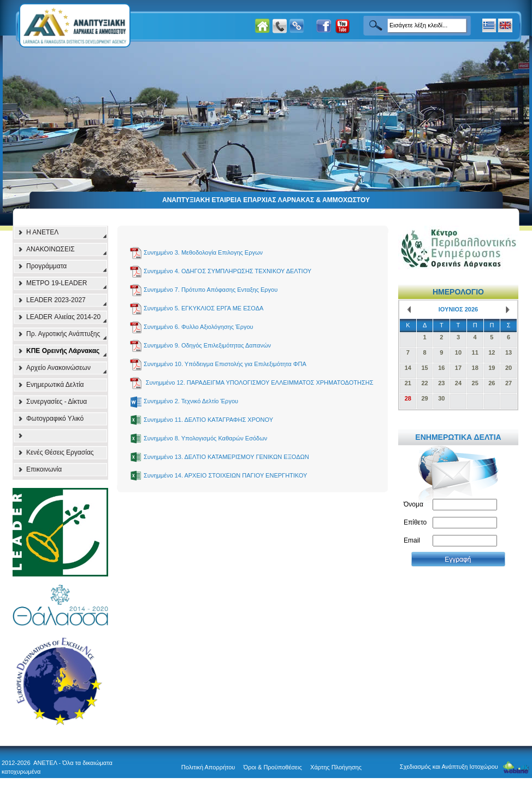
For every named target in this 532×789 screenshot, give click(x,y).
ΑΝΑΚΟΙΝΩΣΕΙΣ (51, 249)
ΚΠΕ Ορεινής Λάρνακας (63, 351)
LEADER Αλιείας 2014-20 (63, 317)
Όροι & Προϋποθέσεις (273, 767)
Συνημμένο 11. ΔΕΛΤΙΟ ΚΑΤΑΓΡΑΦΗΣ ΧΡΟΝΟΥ (208, 420)
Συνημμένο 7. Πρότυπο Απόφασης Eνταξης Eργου (211, 290)
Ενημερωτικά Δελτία (55, 385)
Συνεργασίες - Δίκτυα (57, 402)
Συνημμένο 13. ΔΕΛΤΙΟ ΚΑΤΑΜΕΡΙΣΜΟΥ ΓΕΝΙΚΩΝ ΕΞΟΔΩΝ (226, 457)
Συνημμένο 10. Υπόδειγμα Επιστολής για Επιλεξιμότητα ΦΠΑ (225, 364)
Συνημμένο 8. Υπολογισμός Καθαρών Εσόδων (205, 438)
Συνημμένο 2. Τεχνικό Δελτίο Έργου (191, 401)
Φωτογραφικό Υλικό (55, 419)
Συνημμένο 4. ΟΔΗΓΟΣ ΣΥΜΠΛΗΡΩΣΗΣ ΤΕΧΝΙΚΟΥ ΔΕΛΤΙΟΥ (227, 271)
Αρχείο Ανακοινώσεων (58, 368)
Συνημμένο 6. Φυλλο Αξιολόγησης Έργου (199, 327)
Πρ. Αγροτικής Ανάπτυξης (63, 334)
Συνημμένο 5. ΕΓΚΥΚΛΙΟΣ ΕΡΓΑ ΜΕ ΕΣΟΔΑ (203, 308)
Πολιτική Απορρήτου (208, 767)
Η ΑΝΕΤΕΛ (42, 232)
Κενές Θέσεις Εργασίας (60, 452)
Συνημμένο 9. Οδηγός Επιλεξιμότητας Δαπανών (207, 345)
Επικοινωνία (44, 469)
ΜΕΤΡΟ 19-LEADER (57, 283)
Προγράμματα (46, 266)
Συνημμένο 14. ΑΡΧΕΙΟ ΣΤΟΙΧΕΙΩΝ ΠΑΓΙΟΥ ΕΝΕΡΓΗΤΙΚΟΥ (225, 475)
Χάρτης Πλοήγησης (336, 767)
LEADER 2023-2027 (56, 300)
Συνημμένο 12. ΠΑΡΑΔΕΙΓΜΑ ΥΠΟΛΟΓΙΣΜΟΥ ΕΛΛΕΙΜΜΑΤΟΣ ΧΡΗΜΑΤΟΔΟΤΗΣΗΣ (260, 382)
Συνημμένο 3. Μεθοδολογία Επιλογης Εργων (203, 252)
